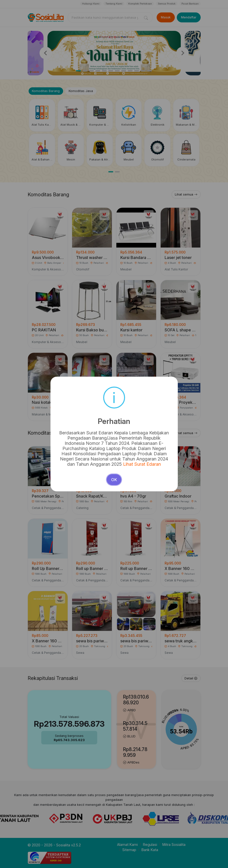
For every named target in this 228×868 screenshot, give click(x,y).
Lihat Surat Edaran (142, 464)
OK (114, 480)
